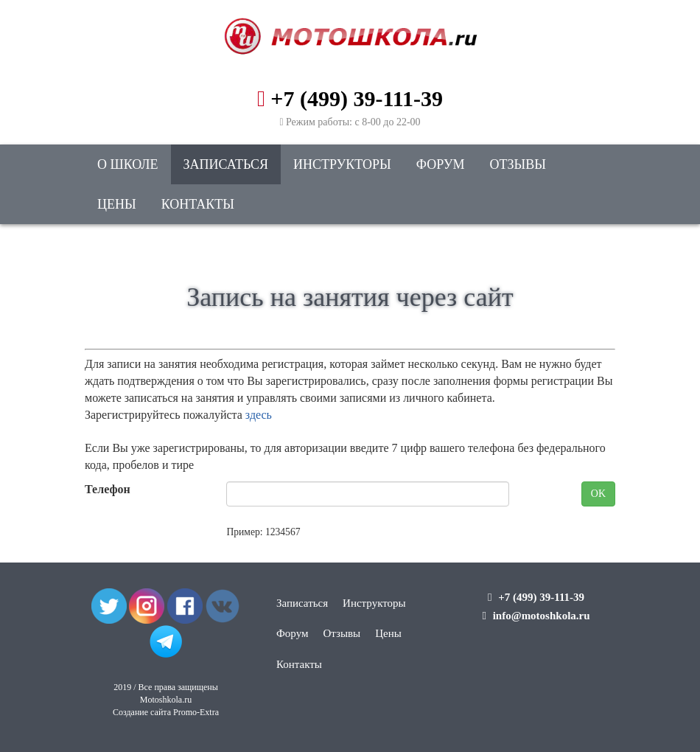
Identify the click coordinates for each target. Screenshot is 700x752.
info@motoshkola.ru (542, 616)
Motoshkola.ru (166, 700)
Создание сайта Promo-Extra (166, 712)
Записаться (226, 164)
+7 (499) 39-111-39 (357, 98)
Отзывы (518, 164)
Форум (441, 164)
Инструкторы (342, 164)
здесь (259, 415)
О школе (128, 164)
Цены (117, 204)
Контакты (198, 204)
